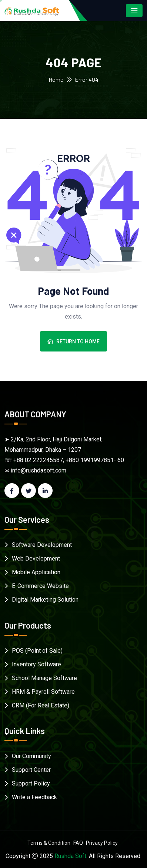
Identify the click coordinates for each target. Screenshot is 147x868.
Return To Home (73, 342)
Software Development (42, 545)
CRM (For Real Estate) (41, 705)
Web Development (36, 559)
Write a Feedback (34, 797)
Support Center (31, 770)
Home (56, 79)
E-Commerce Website (40, 586)
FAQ (78, 843)
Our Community (31, 756)
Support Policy (31, 783)
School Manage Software (44, 678)
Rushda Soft (70, 856)
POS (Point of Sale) (37, 651)
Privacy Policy (102, 843)
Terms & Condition (49, 843)
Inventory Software (36, 664)
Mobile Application (36, 572)
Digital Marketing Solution (45, 600)
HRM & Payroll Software (43, 692)
